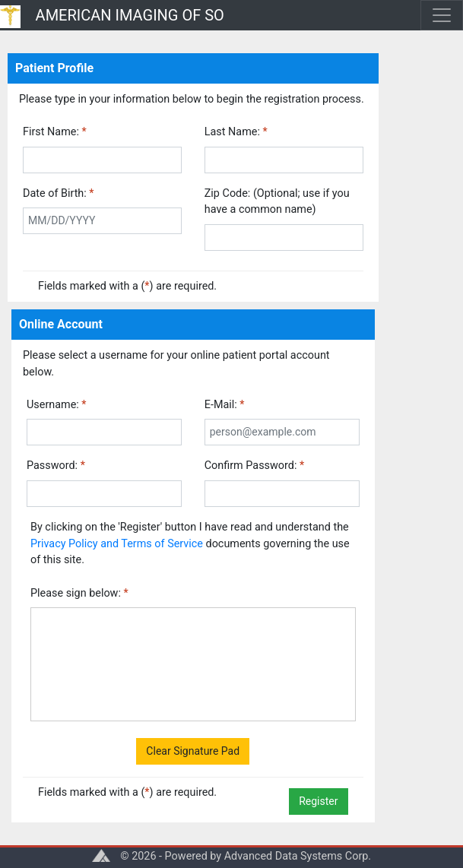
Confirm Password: (254, 466)
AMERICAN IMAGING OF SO (130, 15)
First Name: (55, 132)
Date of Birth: (59, 193)
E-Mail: (225, 405)
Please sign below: (79, 593)
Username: (57, 405)
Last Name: (236, 132)
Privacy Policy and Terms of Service (117, 544)
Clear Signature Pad (193, 751)
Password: (56, 466)
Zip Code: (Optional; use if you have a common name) (277, 202)
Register (318, 801)
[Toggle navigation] (442, 15)
